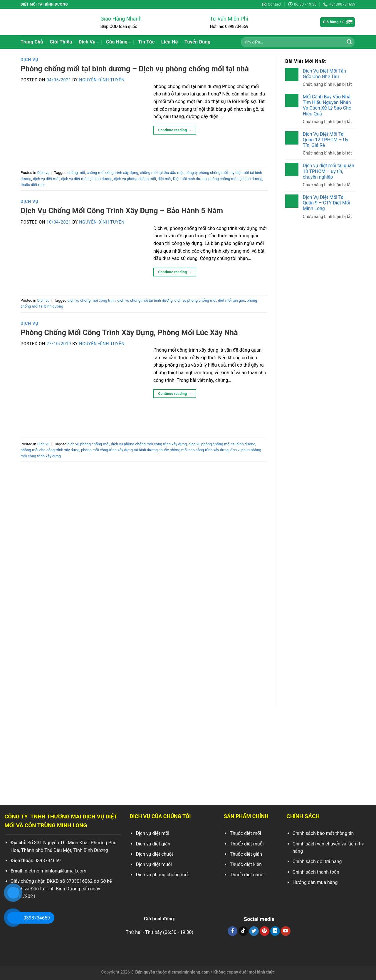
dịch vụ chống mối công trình (91, 300)
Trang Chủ (32, 42)
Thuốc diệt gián (246, 854)
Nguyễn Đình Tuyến (102, 80)
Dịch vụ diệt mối (152, 833)
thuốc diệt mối (33, 185)
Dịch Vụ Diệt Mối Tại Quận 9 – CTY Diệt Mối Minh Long (327, 203)
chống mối (76, 173)
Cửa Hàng (119, 42)
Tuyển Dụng (198, 42)
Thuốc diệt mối (245, 833)
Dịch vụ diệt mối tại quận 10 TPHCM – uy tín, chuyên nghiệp (329, 171)
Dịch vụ (30, 60)
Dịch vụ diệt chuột (154, 854)
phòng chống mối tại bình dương (235, 179)
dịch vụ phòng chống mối (135, 179)
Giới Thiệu (61, 42)
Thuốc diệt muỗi (247, 844)
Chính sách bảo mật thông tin (323, 833)
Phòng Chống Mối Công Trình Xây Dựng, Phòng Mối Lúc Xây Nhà (129, 333)
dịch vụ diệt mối (46, 179)
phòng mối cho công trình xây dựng (50, 450)
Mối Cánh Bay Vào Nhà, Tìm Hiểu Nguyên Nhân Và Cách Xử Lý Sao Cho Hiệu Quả (327, 105)
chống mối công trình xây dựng (113, 173)
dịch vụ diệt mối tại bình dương (87, 179)
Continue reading (175, 130)
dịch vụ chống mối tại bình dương (145, 300)
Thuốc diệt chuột (247, 875)
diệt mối (164, 179)
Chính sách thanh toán (316, 872)
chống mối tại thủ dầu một (162, 173)
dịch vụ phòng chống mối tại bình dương (222, 444)
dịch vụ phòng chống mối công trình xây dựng (149, 444)
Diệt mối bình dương (190, 179)
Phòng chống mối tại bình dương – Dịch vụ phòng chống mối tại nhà (135, 69)
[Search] (349, 42)
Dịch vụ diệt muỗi (154, 864)
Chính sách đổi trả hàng (317, 861)
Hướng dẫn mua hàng (315, 882)
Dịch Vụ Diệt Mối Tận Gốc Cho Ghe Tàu (324, 74)
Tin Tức (146, 42)
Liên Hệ (170, 42)
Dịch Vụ (89, 42)
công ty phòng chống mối (207, 173)
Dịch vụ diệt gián (153, 844)
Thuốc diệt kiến (246, 864)
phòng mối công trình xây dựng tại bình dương (119, 450)
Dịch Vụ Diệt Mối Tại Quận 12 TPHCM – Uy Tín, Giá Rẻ (326, 140)
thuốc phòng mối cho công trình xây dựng (194, 450)
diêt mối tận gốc (231, 300)
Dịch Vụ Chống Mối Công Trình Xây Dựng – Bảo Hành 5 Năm (122, 211)
